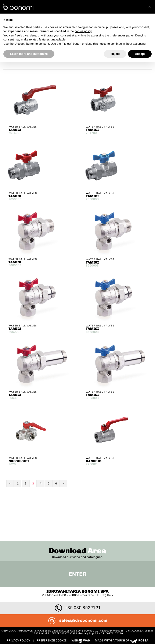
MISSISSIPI (19, 460)
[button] (149, 7)
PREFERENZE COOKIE (51, 594)
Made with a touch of (122, 594)
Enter (77, 527)
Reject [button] (115, 54)
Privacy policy (19, 594)
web (81, 594)
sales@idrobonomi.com (77, 574)
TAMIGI (15, 129)
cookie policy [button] (83, 31)
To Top (78, 603)
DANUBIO (94, 460)
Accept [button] (140, 54)
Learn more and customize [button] (29, 54)
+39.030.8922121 (77, 561)
